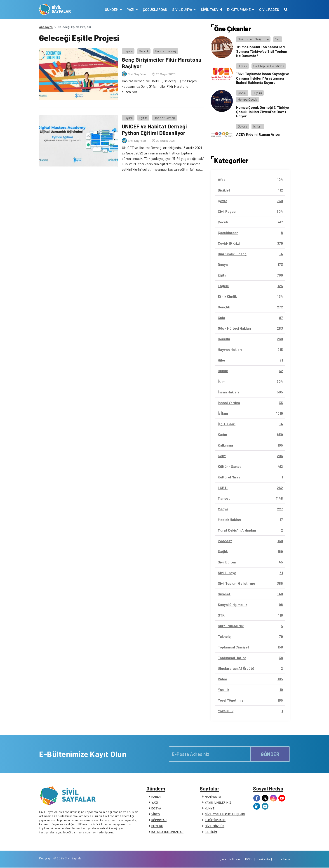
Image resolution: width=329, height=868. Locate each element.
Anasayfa (46, 27)
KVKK (249, 860)
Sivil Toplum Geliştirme (253, 39)
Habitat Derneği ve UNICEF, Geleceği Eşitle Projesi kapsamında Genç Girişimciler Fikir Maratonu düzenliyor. (160, 86)
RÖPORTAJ (159, 820)
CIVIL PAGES (269, 9)
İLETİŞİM (211, 832)
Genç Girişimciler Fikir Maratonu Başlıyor (162, 63)
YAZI (155, 803)
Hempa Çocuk (247, 99)
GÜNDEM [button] (112, 9)
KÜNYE (210, 808)
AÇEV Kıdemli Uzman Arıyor (258, 134)
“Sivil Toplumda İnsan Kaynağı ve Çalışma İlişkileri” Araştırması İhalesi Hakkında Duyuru (263, 78)
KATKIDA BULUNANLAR (167, 832)
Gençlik (144, 51)
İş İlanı (258, 126)
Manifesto (263, 860)
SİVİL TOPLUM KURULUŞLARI (225, 814)
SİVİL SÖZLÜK (215, 826)
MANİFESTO (213, 797)
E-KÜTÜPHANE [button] (239, 9)
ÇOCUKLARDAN (155, 9)
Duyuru (128, 51)
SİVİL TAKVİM (211, 9)
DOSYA (156, 808)
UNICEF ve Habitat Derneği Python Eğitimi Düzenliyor (154, 129)
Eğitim (143, 117)
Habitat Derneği (166, 51)
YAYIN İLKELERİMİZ (218, 803)
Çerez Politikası (230, 860)
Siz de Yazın (282, 860)
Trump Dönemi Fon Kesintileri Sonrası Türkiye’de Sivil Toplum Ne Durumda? (262, 51)
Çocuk (242, 93)
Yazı (278, 39)
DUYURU (157, 826)
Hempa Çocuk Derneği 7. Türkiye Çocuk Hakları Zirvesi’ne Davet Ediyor (263, 112)
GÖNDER (270, 754)
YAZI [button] (131, 9)
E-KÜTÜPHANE (215, 820)
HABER (156, 797)
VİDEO (156, 814)
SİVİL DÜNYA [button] (182, 9)
